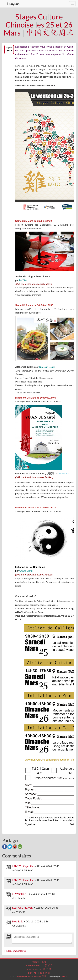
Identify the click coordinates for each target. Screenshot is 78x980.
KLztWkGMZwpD (23, 908)
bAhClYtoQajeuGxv (23, 866)
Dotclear (64, 977)
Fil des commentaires (15, 951)
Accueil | (39, 962)
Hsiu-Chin (64, 474)
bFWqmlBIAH (20, 894)
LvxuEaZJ (18, 921)
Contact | (39, 973)
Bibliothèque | (39, 969)
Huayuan (13, 4)
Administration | (39, 966)
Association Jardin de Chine (32, 977)
